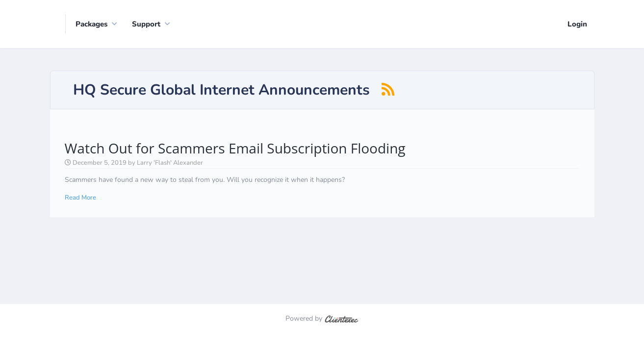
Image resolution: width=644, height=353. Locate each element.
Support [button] (146, 24)
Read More (80, 188)
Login (577, 24)
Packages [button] (91, 24)
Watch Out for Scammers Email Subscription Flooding (235, 139)
